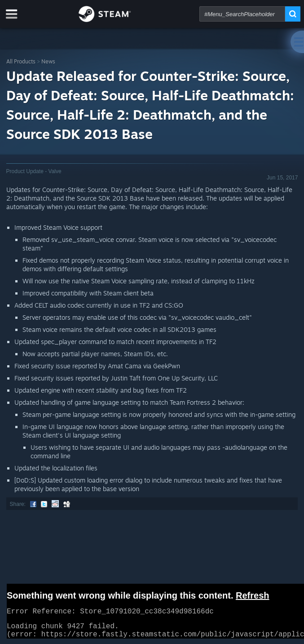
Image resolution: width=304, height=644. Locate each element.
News (48, 61)
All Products (21, 61)
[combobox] (242, 14)
